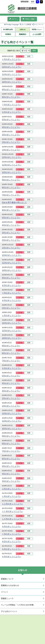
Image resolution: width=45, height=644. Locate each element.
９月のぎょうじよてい (12, 527)
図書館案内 (23, 34)
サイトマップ (39, 24)
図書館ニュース (7, 598)
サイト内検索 (26, 24)
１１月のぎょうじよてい (12, 511)
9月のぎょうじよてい (11, 90)
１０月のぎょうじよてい (12, 519)
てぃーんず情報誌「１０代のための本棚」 (18, 605)
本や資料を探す (8, 29)
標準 (33, 2)
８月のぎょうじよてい (12, 285)
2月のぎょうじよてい (11, 142)
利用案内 (8, 34)
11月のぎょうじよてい (12, 74)
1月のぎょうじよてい (11, 150)
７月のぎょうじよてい (12, 105)
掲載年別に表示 (14, 51)
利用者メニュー (37, 29)
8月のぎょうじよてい (11, 97)
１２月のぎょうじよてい (12, 504)
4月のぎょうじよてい (11, 127)
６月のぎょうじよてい (12, 112)
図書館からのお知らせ (10, 585)
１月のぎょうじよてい (12, 59)
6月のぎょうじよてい (11, 210)
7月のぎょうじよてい (11, 195)
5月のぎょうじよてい (11, 120)
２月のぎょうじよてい (12, 489)
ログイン (14, 19)
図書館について (7, 579)
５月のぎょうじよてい (12, 557)
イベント (5, 592)
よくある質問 (37, 34)
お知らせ (23, 29)
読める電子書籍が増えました (14, 202)
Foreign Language (12, 24)
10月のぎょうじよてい (12, 82)
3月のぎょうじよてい (11, 135)
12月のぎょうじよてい (12, 67)
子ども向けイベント (9, 611)
